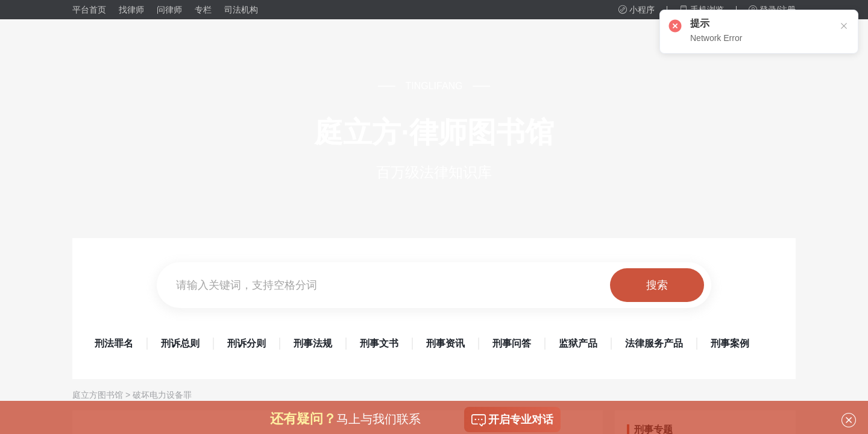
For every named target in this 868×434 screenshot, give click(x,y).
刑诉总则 (180, 343)
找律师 (131, 10)
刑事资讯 (445, 343)
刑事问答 (512, 343)
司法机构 (241, 10)
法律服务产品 (654, 343)
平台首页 (89, 10)
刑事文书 (379, 343)
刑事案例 (730, 343)
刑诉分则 (247, 343)
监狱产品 (578, 343)
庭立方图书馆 (98, 395)
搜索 (657, 285)
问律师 (169, 10)
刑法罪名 (114, 343)
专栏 (203, 10)
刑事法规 (313, 343)
